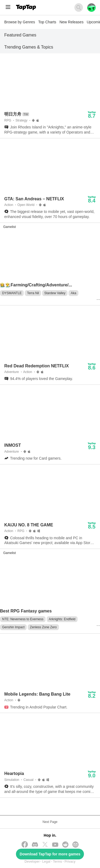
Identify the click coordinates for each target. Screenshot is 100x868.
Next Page (50, 822)
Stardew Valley (55, 293)
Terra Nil (33, 293)
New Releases (71, 22)
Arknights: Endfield (62, 619)
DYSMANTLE (12, 293)
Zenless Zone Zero (43, 627)
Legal (46, 862)
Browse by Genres (20, 22)
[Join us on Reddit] (65, 845)
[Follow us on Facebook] (25, 845)
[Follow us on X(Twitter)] (45, 845)
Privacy (70, 862)
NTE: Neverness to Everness (23, 619)
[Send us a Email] (75, 845)
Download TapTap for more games (50, 854)
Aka (73, 293)
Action (9, 205)
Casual (28, 780)
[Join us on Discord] (35, 845)
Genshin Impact (13, 627)
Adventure (12, 372)
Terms (58, 862)
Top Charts (47, 22)
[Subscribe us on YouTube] (55, 845)
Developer (32, 862)
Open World (26, 205)
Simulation (12, 780)
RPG (8, 120)
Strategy (21, 120)
